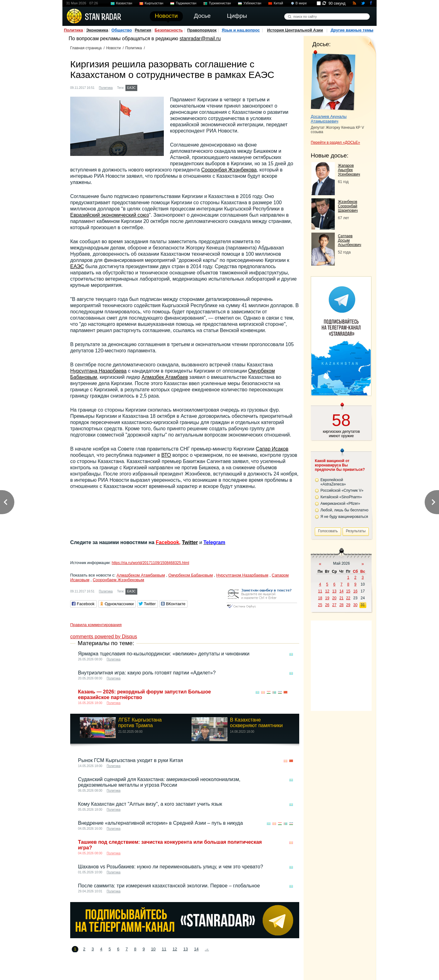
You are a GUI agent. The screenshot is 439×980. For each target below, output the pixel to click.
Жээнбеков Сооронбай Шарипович (348, 206)
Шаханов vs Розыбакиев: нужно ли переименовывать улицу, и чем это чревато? (171, 867)
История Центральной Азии (295, 30)
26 (327, 605)
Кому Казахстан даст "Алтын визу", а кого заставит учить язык (150, 804)
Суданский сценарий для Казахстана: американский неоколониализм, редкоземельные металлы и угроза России (159, 782)
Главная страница (86, 48)
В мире (301, 3)
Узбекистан (252, 3)
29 (348, 605)
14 (196, 949)
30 (355, 605)
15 (348, 591)
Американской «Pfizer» (340, 504)
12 (175, 949)
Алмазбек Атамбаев (165, 377)
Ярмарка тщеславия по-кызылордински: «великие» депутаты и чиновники (164, 654)
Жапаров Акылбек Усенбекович (349, 170)
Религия (143, 30)
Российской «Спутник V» (342, 490)
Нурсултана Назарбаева (98, 371)
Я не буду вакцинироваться (344, 517)
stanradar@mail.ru (200, 39)
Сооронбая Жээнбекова (229, 170)
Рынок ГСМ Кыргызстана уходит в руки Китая (130, 760)
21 (341, 598)
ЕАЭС (131, 88)
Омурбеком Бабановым (191, 575)
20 (334, 598)
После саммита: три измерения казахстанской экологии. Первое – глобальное (169, 886)
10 (153, 949)
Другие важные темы (352, 30)
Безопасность (169, 30)
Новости (113, 48)
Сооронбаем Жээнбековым (118, 580)
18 (320, 598)
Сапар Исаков (272, 449)
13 (186, 949)
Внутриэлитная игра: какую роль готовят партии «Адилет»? (147, 673)
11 (164, 949)
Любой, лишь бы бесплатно (344, 510)
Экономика (97, 30)
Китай (278, 3)
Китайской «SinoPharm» (341, 497)
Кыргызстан (154, 3)
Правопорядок (202, 30)
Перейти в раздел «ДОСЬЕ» (335, 142)
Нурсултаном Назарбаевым (242, 575)
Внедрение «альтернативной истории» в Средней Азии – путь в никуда (160, 823)
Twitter (190, 542)
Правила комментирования (96, 625)
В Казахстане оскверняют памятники (256, 723)
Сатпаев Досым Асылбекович (349, 240)
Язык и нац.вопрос (241, 30)
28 (341, 605)
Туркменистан (220, 3)
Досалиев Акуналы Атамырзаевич (329, 119)
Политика (73, 30)
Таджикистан (186, 3)
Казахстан (124, 3)
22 (348, 598)
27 (334, 605)
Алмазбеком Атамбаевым (141, 575)
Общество (122, 30)
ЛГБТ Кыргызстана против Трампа (140, 723)
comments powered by (104, 637)
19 (327, 598)
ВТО (166, 455)
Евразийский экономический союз (110, 215)
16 (355, 591)
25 (320, 605)
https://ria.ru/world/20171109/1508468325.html (150, 563)
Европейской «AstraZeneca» (333, 482)
